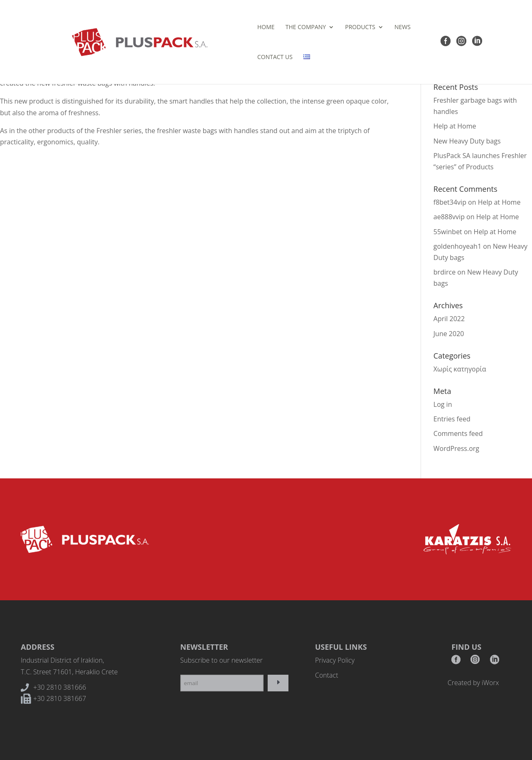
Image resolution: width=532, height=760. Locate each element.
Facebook (456, 662)
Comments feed (458, 433)
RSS (495, 662)
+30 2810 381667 (60, 698)
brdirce (445, 272)
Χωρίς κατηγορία (460, 369)
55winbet (448, 232)
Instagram (475, 662)
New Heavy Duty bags (467, 141)
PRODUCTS (282, 27)
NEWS (324, 27)
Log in (443, 404)
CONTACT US (361, 27)
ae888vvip (449, 217)
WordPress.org (456, 448)
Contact (327, 675)
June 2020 (449, 334)
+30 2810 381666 (60, 687)
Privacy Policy (335, 660)
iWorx (490, 683)
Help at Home (455, 126)
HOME (188, 27)
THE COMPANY (228, 27)
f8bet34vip (450, 202)
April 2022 (449, 319)
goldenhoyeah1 (457, 246)
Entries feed (452, 419)
